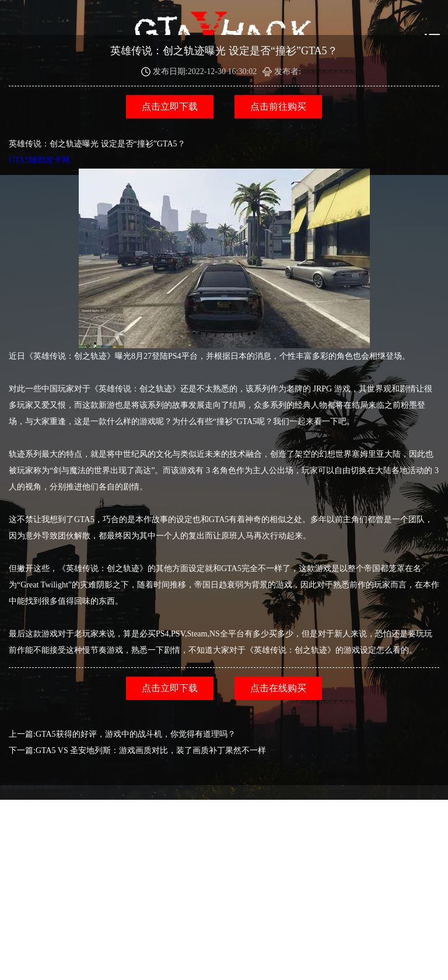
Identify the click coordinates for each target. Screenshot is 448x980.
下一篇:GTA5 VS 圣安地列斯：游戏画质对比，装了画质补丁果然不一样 (137, 750)
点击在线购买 (278, 688)
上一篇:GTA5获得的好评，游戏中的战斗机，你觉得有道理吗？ (122, 734)
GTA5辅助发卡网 (189, 252)
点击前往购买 (278, 106)
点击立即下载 (170, 106)
